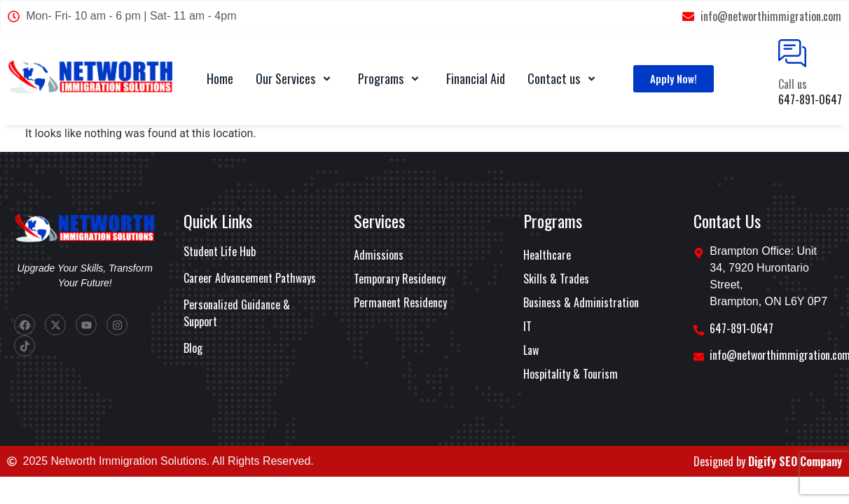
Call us (793, 84)
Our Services (296, 78)
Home (220, 78)
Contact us (564, 78)
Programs (391, 78)
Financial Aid (476, 78)
